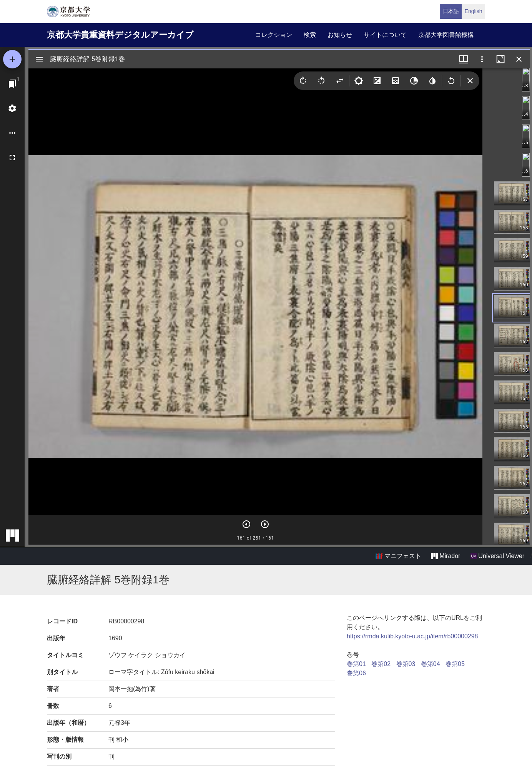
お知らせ (340, 35)
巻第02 (381, 664)
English (474, 11)
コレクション (274, 35)
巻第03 (406, 664)
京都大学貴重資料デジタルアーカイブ (120, 35)
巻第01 (356, 664)
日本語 (451, 11)
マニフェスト (398, 556)
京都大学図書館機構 (446, 35)
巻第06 (356, 673)
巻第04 (431, 664)
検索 (310, 35)
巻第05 (455, 664)
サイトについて (385, 35)
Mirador (446, 556)
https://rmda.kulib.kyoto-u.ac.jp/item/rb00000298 (412, 636)
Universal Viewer (497, 556)
